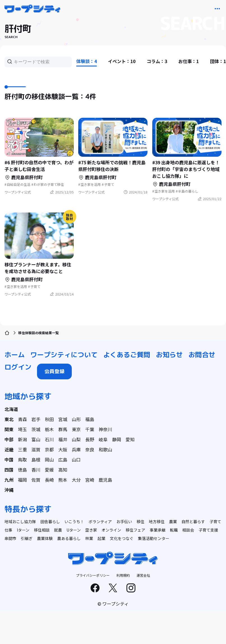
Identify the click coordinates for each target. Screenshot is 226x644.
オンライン (111, 530)
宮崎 (90, 480)
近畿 (9, 449)
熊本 (63, 480)
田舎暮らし (50, 521)
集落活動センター (154, 538)
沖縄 (9, 490)
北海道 (11, 409)
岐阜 (103, 439)
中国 (9, 460)
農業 (173, 521)
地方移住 (157, 521)
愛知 (130, 439)
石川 (49, 439)
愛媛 (49, 470)
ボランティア (100, 521)
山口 (76, 460)
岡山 (49, 460)
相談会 (188, 530)
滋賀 (36, 449)
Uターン (74, 530)
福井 (63, 439)
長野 (90, 439)
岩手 (36, 419)
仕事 (8, 530)
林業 (89, 538)
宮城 (63, 419)
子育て (215, 521)
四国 (9, 470)
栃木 (49, 429)
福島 (90, 419)
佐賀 (36, 480)
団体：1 (218, 61)
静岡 (117, 439)
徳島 (22, 470)
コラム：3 (157, 61)
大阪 (63, 449)
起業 (102, 538)
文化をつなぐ (122, 538)
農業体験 (45, 538)
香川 (36, 470)
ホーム (15, 355)
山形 (76, 419)
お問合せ (202, 355)
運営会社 (143, 575)
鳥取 (22, 460)
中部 (9, 439)
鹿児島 (105, 480)
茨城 (36, 429)
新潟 (22, 439)
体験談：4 (87, 61)
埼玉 (22, 429)
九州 (9, 480)
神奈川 (105, 429)
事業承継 (158, 530)
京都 (49, 449)
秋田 (49, 419)
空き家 (91, 530)
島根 (36, 460)
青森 (22, 419)
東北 (9, 419)
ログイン (18, 367)
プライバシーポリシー (93, 575)
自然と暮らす (193, 521)
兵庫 (76, 449)
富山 (36, 439)
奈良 (90, 449)
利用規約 (123, 575)
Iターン (23, 530)
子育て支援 (208, 530)
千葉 (90, 429)
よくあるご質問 (127, 355)
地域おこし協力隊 (20, 521)
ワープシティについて (64, 355)
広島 (63, 460)
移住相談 (42, 530)
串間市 (10, 538)
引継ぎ (27, 538)
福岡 (22, 480)
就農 (58, 530)
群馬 (63, 429)
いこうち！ (74, 521)
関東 (9, 429)
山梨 (76, 439)
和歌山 (105, 449)
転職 (174, 530)
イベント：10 (122, 61)
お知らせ (169, 355)
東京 (76, 429)
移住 (140, 521)
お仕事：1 (189, 61)
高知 (63, 470)
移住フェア (135, 530)
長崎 (49, 480)
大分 (76, 480)
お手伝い (124, 521)
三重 (22, 449)
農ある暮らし (69, 538)
